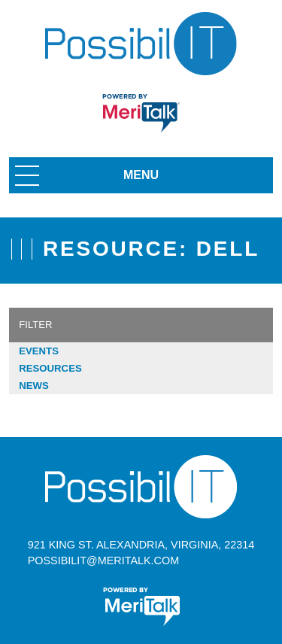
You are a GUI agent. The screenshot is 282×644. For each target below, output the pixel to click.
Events (39, 351)
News (34, 386)
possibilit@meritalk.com (103, 560)
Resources (50, 368)
